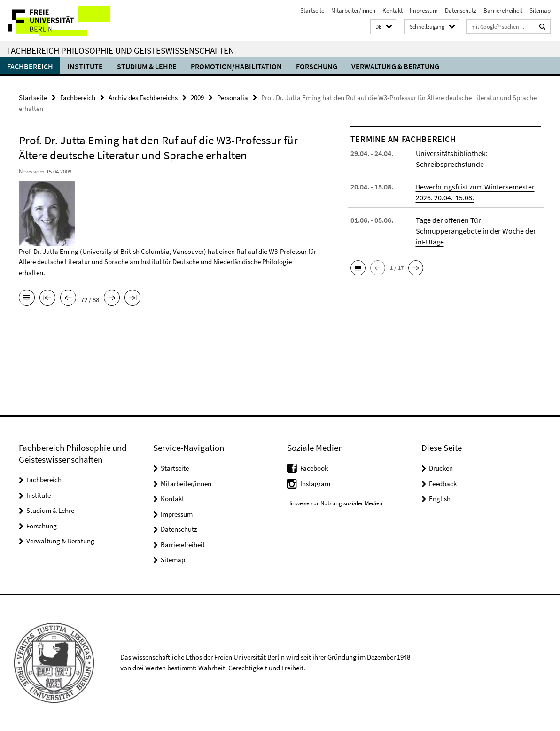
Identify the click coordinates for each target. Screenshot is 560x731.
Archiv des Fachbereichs (143, 98)
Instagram (315, 483)
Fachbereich (30, 66)
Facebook (314, 468)
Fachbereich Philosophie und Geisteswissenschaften (121, 50)
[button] (383, 27)
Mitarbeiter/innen (353, 11)
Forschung (317, 66)
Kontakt (393, 11)
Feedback (443, 483)
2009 (197, 98)
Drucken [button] (441, 468)
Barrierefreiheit (503, 11)
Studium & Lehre (147, 66)
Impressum (424, 11)
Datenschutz (461, 11)
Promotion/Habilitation (236, 66)
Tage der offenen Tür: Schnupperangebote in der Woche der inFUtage (476, 231)
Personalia (233, 98)
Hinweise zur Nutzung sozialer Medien (335, 503)
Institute (85, 66)
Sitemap (540, 11)
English (440, 499)
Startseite (312, 11)
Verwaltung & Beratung (395, 66)
